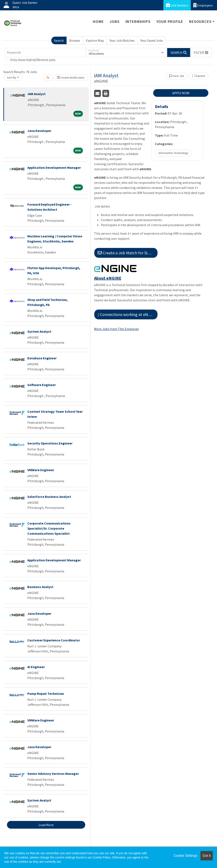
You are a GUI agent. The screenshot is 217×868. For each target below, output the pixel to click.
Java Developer (39, 131)
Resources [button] (200, 21)
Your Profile (170, 21)
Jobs (114, 21)
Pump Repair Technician (46, 694)
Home (98, 21)
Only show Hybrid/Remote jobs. (33, 60)
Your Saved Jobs (152, 40)
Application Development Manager (54, 168)
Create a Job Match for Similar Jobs (128, 253)
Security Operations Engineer (50, 443)
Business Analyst (40, 587)
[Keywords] (46, 53)
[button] (201, 53)
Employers (203, 5)
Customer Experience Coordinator (54, 640)
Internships (138, 21)
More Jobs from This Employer (117, 329)
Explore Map (95, 40)
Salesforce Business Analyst (49, 497)
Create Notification (71, 78)
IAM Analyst (37, 94)
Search (59, 40)
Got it (207, 856)
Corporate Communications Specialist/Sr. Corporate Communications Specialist (49, 528)
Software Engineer (42, 385)
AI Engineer (36, 667)
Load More (46, 825)
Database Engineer (42, 358)
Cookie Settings (185, 856)
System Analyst (39, 331)
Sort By (12, 78)
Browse (75, 40)
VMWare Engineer (41, 470)
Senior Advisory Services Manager (53, 774)
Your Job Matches (122, 40)
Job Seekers (177, 5)
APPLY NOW (181, 93)
